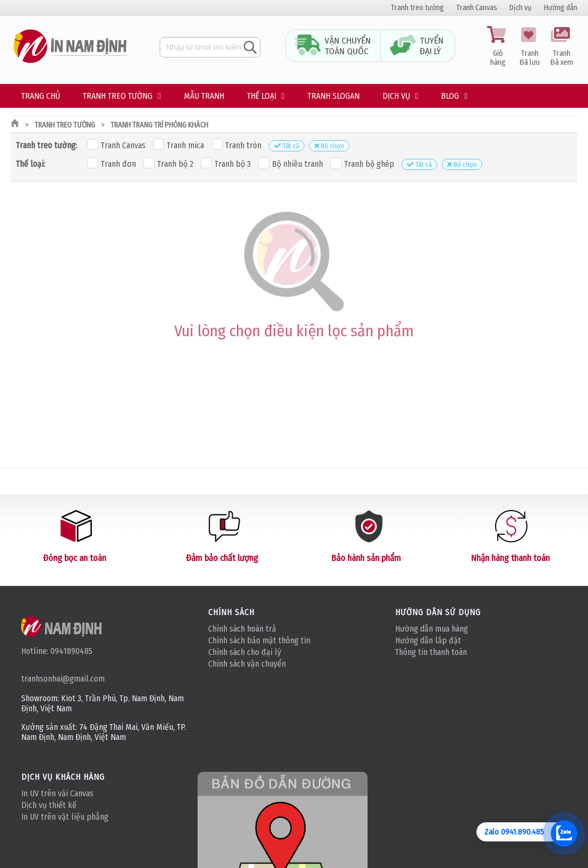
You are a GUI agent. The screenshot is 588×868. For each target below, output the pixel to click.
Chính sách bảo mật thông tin (259, 640)
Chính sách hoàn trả (242, 629)
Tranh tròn (236, 144)
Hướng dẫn (561, 8)
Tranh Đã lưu (530, 47)
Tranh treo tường (417, 8)
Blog (450, 96)
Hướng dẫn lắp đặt (428, 640)
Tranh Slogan (334, 96)
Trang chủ (41, 96)
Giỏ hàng (498, 47)
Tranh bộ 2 (168, 163)
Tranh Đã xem (561, 47)
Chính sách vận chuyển (247, 664)
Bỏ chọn (329, 146)
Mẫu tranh (204, 96)
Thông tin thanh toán (431, 652)
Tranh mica (178, 144)
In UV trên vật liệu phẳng (65, 817)
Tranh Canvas (477, 8)
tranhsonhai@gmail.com (63, 679)
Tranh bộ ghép (362, 163)
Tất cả (287, 146)
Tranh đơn (112, 163)
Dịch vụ (521, 8)
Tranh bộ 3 (226, 163)
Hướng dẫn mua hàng (432, 629)
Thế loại (262, 96)
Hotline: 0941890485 (57, 651)
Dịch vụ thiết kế (49, 805)
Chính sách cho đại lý (245, 652)
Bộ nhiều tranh (291, 163)
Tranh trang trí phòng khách (159, 125)
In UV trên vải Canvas (57, 793)
